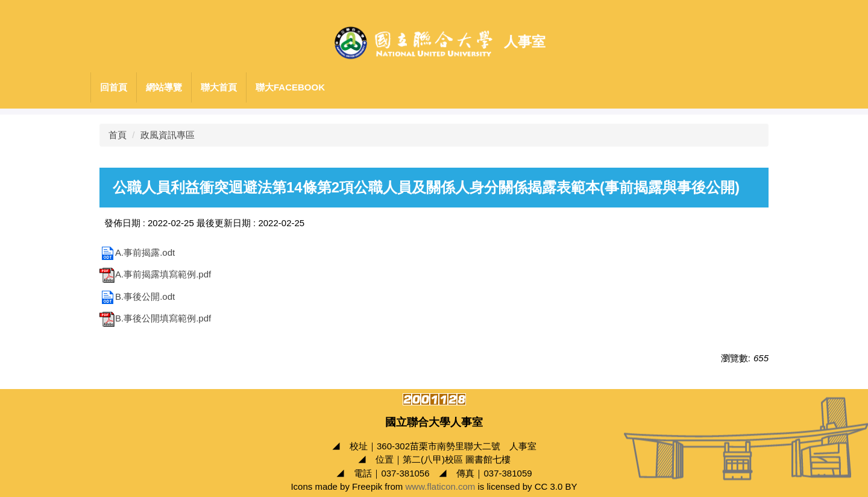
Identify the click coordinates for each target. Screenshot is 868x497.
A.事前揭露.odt (137, 252)
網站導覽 (164, 87)
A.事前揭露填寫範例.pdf (155, 274)
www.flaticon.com (440, 486)
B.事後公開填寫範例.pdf (155, 318)
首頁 (118, 135)
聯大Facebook (290, 87)
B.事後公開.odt (137, 296)
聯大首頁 (219, 87)
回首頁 (114, 87)
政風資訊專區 (168, 135)
